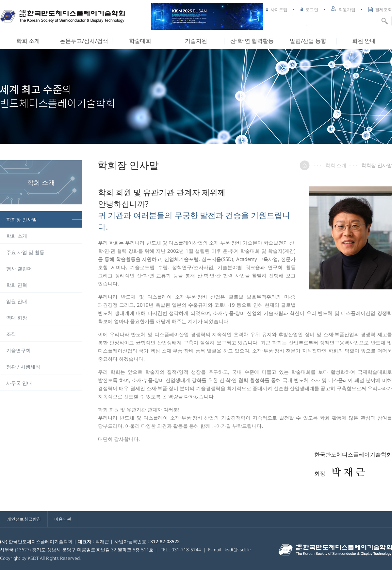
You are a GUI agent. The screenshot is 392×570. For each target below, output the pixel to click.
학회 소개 (28, 41)
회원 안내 (364, 41)
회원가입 (343, 9)
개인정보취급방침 (24, 519)
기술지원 (196, 41)
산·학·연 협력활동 (252, 41)
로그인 (309, 9)
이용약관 (63, 519)
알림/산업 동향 (308, 41)
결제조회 (380, 9)
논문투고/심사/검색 (84, 41)
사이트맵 (277, 9)
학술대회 (140, 41)
